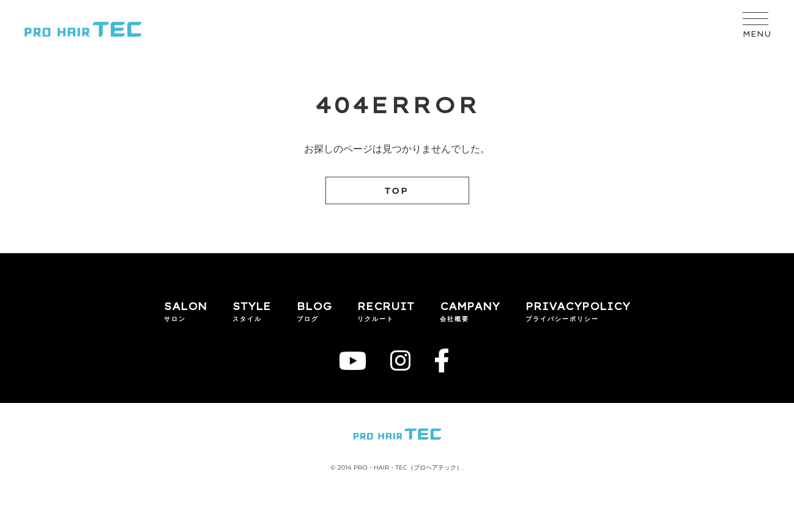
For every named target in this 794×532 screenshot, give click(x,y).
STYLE (252, 306)
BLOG (314, 306)
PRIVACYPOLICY (578, 306)
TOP (397, 191)
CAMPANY (470, 306)
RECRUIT (386, 306)
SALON (185, 306)
